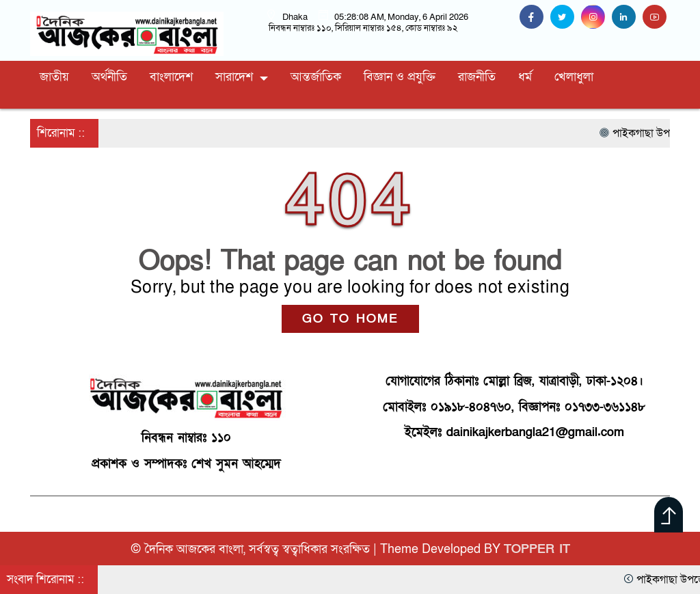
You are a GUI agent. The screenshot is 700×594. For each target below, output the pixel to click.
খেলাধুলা (574, 77)
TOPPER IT (537, 549)
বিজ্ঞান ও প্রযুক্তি (400, 77)
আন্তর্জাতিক (316, 77)
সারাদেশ (234, 77)
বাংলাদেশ (171, 77)
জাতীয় (54, 77)
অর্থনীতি (109, 77)
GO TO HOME (350, 319)
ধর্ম (525, 77)
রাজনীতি (477, 77)
